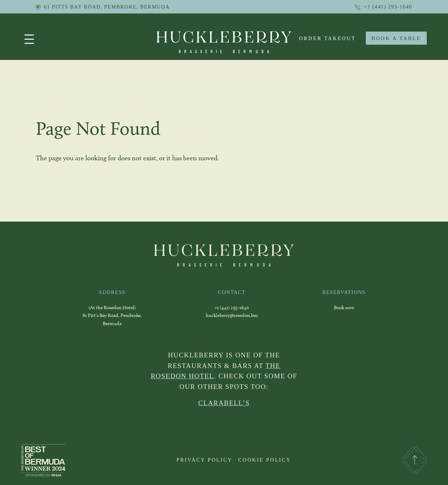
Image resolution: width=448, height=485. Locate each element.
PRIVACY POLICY (205, 460)
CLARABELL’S (224, 403)
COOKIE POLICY (265, 460)
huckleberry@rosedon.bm (232, 315)
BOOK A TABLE (396, 38)
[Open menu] (29, 39)
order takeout (327, 38)
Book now (344, 308)
